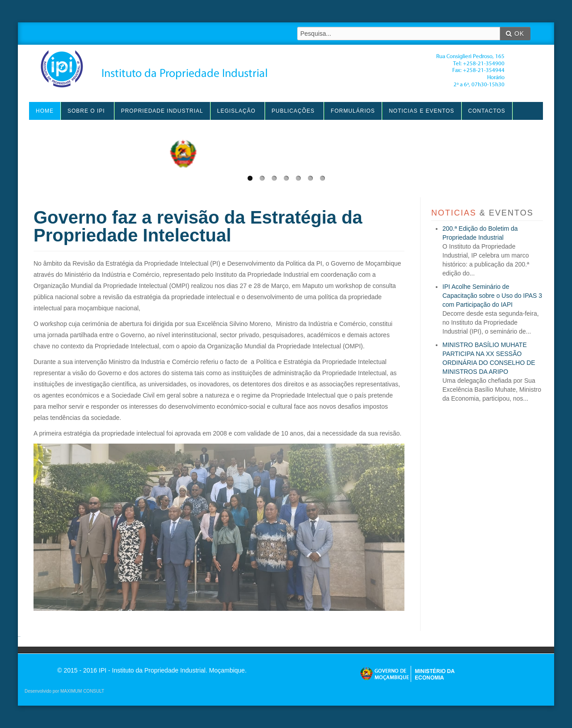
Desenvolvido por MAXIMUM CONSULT (64, 691)
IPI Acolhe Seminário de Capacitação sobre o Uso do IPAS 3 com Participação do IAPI (492, 296)
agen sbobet (19, 637)
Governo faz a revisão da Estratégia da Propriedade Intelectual (198, 226)
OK (515, 34)
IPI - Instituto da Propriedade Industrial (273, 69)
